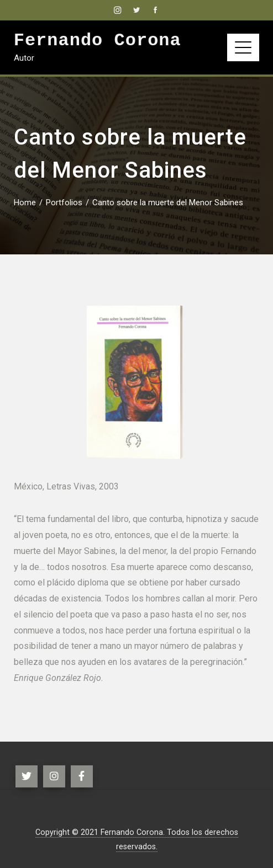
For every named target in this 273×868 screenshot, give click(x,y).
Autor (24, 58)
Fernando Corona (98, 41)
